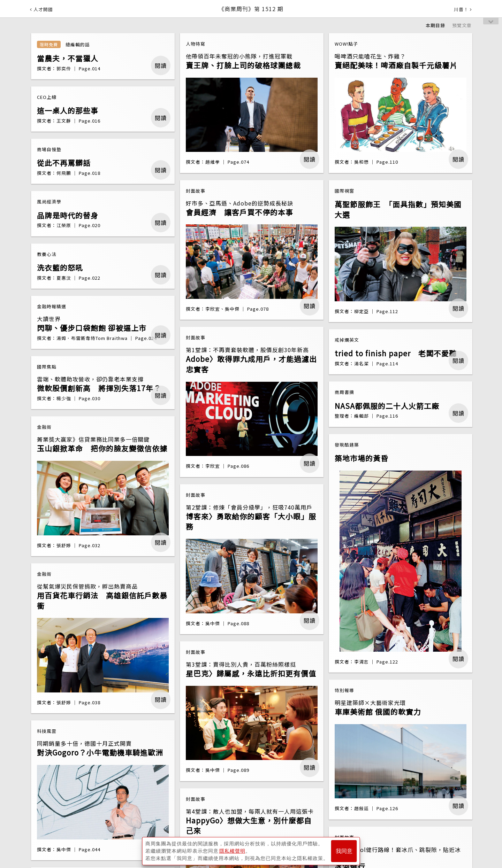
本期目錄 (435, 25)
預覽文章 (462, 25)
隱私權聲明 (232, 851)
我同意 (344, 851)
